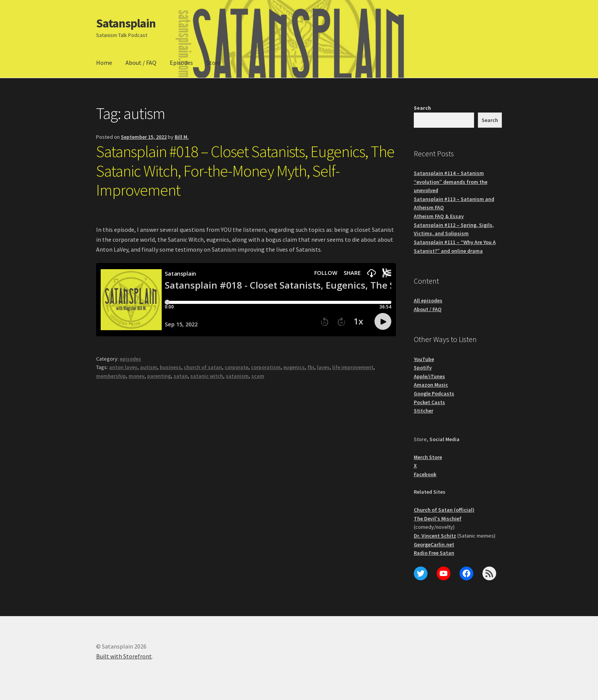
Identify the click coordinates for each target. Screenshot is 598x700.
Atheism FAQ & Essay (439, 216)
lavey (323, 367)
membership (111, 376)
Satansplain (126, 23)
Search (422, 108)
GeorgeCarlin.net (434, 544)
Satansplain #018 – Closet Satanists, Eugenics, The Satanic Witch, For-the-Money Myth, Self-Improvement (245, 171)
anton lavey (123, 367)
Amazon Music (431, 385)
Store (214, 63)
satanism (237, 376)
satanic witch (207, 376)
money (137, 376)
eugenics (294, 367)
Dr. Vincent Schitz (435, 536)
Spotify (423, 368)
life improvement (353, 367)
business (170, 367)
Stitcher (424, 411)
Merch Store (428, 457)
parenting (159, 376)
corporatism (266, 367)
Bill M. (182, 137)
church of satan (203, 367)
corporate (236, 367)
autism (149, 367)
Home (104, 63)
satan (181, 376)
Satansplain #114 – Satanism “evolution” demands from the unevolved (451, 182)
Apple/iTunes (429, 376)
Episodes (181, 63)
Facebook (425, 474)
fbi (311, 367)
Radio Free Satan (434, 553)
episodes (130, 359)
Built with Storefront (124, 656)
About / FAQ (141, 63)
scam (258, 376)
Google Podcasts (434, 393)
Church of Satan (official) (444, 510)
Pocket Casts (429, 402)
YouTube (424, 359)
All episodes (428, 300)
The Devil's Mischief (438, 519)
